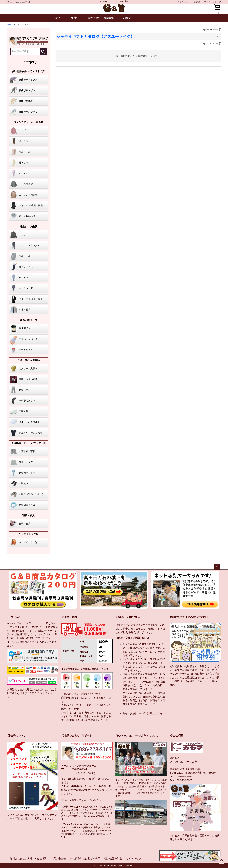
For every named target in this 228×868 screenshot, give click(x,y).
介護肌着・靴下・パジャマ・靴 (28, 443)
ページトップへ (217, 567)
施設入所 (93, 18)
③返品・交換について (129, 617)
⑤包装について (17, 735)
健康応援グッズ (28, 320)
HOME (10, 24)
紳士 (74, 18)
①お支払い (14, 617)
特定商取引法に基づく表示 (85, 859)
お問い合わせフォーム (84, 766)
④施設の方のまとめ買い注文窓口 (189, 617)
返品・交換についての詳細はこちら (142, 713)
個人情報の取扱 (113, 859)
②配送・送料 (69, 617)
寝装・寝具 (28, 515)
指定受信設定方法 (81, 813)
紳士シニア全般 (28, 227)
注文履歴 (125, 18)
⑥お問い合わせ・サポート (77, 735)
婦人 (58, 18)
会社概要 (42, 859)
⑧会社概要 (177, 735)
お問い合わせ (58, 859)
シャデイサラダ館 (28, 534)
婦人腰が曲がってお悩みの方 (28, 71)
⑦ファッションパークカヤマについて (137, 735)
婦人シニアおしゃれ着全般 (28, 122)
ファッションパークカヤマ (185, 762)
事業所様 (109, 18)
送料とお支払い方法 (33, 642)
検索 (43, 51)
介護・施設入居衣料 (28, 360)
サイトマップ (134, 859)
